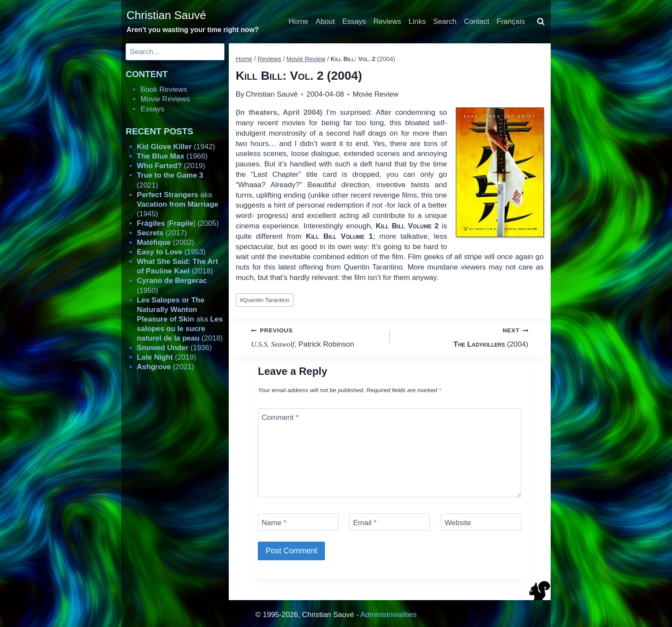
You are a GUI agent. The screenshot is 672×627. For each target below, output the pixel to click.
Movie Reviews (165, 99)
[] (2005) (178, 223)
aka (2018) (180, 319)
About (325, 21)
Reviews (387, 21)
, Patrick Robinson (317, 336)
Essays (354, 21)
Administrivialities (388, 615)
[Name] (298, 522)
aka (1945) (178, 204)
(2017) (162, 233)
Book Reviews (164, 89)
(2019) (171, 166)
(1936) (174, 348)
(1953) (171, 252)
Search (445, 21)
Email (365, 523)
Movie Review (376, 94)
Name (274, 523)
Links (417, 21)
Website (458, 523)
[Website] (481, 522)
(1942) (176, 147)
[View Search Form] (541, 22)
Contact (477, 21)
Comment (280, 417)
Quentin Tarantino (265, 300)
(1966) (172, 156)
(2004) (463, 336)
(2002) (166, 242)
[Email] (390, 522)
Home (298, 21)
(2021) (166, 367)
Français (511, 21)
